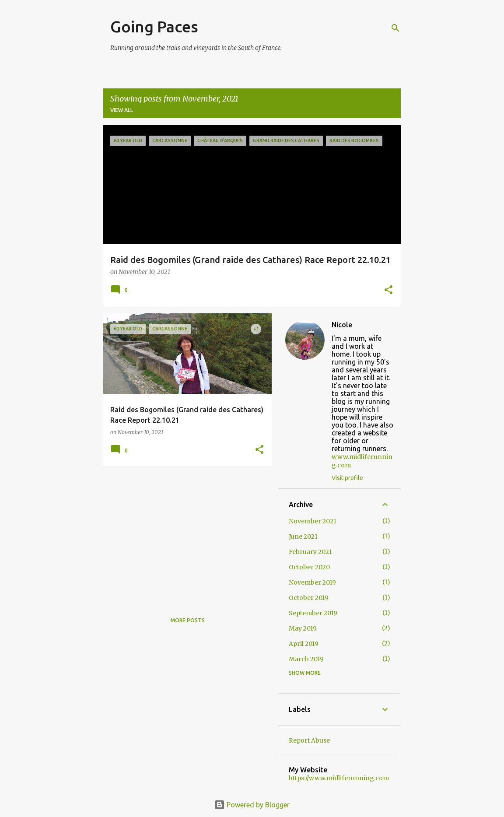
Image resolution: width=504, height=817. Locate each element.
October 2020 (309, 567)
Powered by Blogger (252, 805)
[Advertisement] (184, 534)
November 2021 (313, 521)
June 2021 (303, 536)
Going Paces (154, 26)
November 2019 (312, 582)
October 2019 (309, 598)
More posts (188, 620)
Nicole (342, 325)
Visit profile (347, 478)
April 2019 (304, 644)
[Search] (395, 28)
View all (122, 110)
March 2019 (306, 659)
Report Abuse (309, 740)
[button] (388, 291)
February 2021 (310, 552)
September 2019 (313, 613)
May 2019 (303, 628)
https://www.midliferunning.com (339, 778)
